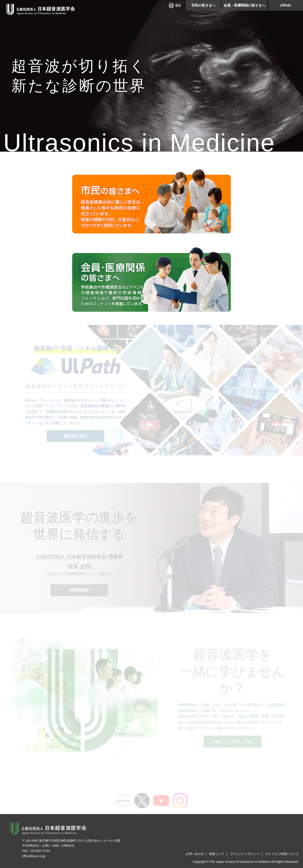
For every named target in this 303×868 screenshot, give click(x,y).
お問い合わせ (195, 854)
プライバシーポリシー (245, 854)
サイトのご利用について (282, 854)
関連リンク (217, 854)
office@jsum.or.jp (34, 856)
